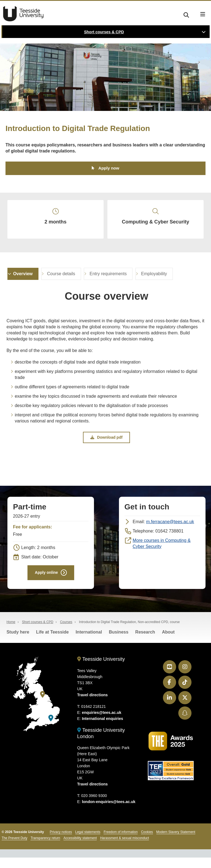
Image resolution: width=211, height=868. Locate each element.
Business (119, 642)
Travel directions (92, 705)
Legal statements (88, 842)
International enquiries (102, 729)
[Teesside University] (43, 705)
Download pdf (106, 446)
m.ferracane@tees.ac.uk (170, 530)
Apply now (109, 169)
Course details (61, 281)
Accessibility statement (80, 848)
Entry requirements (108, 281)
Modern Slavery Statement (176, 842)
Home (11, 632)
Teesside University (23, 14)
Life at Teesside (52, 642)
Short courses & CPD (104, 32)
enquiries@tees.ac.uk (102, 723)
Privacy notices (61, 842)
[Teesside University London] (51, 728)
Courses (66, 632)
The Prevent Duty (14, 848)
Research (145, 642)
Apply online (46, 582)
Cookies (147, 842)
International (89, 642)
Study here (18, 642)
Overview (23, 281)
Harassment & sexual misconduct (124, 848)
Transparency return (45, 848)
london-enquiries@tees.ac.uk (109, 812)
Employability (154, 281)
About (168, 642)
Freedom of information (121, 842)
